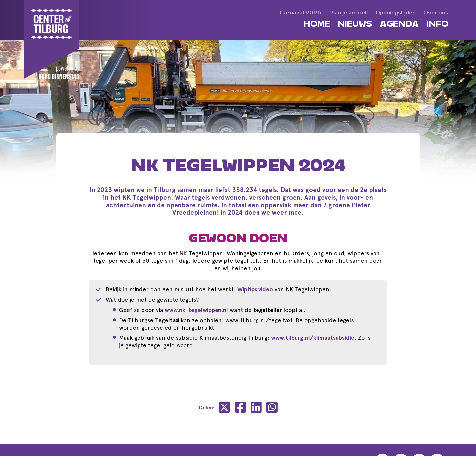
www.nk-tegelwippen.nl (196, 310)
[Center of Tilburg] (52, 40)
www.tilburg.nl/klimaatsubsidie (313, 338)
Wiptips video (255, 289)
